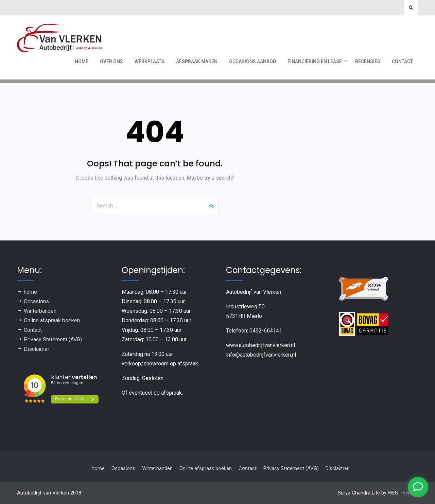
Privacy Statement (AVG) (53, 339)
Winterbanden (40, 311)
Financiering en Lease (315, 61)
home (30, 292)
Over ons (111, 61)
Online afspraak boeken (52, 320)
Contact (402, 61)
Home (82, 61)
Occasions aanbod (253, 61)
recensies (368, 61)
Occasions (36, 301)
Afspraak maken (197, 61)
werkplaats (150, 61)
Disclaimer (37, 349)
